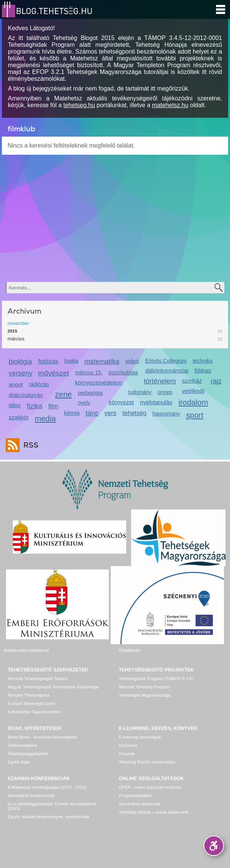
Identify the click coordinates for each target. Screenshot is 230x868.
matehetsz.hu (170, 105)
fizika (35, 406)
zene (63, 394)
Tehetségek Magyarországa (145, 695)
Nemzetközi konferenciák (31, 796)
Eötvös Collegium (166, 361)
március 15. (89, 372)
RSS (29, 445)
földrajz (203, 371)
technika (202, 361)
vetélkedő (193, 391)
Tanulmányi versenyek (140, 804)
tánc (92, 413)
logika (71, 361)
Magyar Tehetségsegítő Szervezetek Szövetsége (53, 687)
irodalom (193, 402)
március (16, 339)
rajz (216, 381)
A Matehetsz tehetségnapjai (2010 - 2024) (47, 787)
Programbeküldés (136, 796)
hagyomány (166, 414)
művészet (54, 373)
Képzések (128, 745)
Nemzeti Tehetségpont (29, 695)
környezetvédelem (99, 382)
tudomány (140, 392)
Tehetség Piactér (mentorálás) (147, 762)
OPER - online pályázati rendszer (150, 787)
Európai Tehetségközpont (31, 703)
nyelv (84, 403)
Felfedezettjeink (22, 745)
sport (195, 415)
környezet (121, 402)
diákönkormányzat (167, 371)
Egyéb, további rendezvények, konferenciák (48, 817)
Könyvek (127, 754)
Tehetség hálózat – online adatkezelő (154, 812)
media (45, 418)
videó (132, 361)
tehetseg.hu (79, 105)
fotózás (48, 361)
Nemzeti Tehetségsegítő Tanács (37, 679)
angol (16, 384)
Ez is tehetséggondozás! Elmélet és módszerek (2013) (52, 806)
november (18, 323)
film (53, 406)
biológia (20, 362)
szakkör (19, 417)
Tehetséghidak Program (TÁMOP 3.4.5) (156, 679)
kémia (72, 413)
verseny (21, 373)
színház (192, 381)
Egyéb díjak (19, 762)
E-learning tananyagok (140, 737)
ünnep (165, 392)
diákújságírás (26, 395)
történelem (160, 381)
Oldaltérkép (130, 650)
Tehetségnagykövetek (28, 754)
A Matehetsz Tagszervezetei (34, 712)
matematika (102, 362)
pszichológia (123, 372)
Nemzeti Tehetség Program (144, 687)
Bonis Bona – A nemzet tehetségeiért (42, 737)
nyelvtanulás (156, 402)
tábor (15, 405)
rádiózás (39, 384)
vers (110, 413)
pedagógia (90, 393)
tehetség (134, 413)
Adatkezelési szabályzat (26, 650)
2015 (12, 331)
